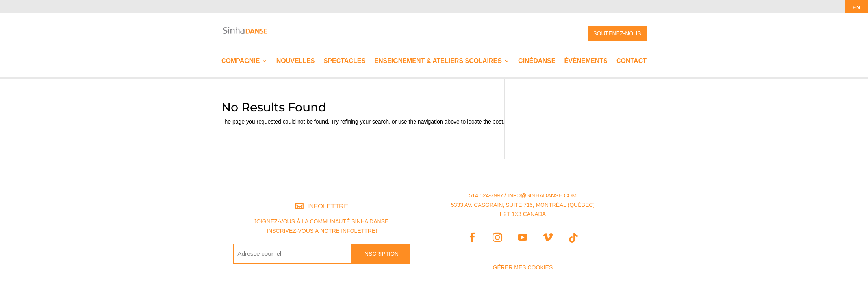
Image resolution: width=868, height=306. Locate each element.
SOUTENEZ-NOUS (617, 33)
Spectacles (345, 61)
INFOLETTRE (328, 206)
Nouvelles (296, 61)
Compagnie (240, 61)
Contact (632, 61)
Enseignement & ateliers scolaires (438, 61)
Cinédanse (537, 61)
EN (856, 7)
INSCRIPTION (381, 254)
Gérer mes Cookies (523, 267)
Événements (586, 61)
